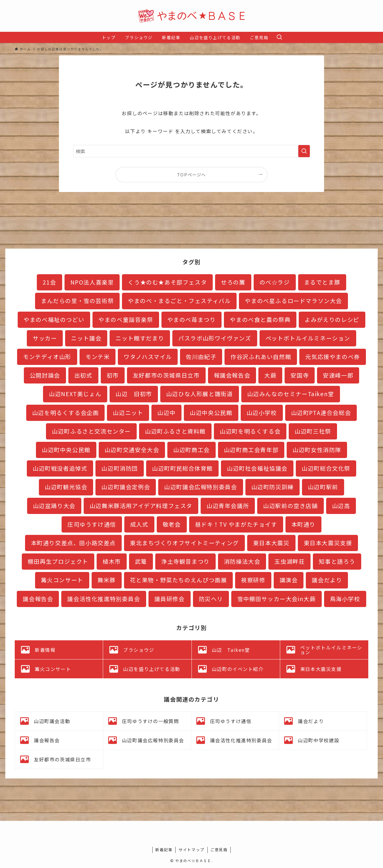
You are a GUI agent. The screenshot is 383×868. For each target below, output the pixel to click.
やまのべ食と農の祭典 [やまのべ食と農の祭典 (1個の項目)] (260, 320)
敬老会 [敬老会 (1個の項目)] (172, 524)
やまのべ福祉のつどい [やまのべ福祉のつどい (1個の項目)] (54, 320)
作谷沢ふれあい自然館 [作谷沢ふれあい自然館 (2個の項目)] (261, 357)
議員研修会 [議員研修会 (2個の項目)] (170, 599)
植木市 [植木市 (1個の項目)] (112, 561)
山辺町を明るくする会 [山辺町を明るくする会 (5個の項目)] (250, 431)
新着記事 (164, 850)
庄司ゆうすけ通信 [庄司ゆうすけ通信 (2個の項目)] (92, 524)
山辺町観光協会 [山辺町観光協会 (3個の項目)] (66, 487)
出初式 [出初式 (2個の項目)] (83, 375)
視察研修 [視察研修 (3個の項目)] (253, 580)
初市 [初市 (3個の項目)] (113, 375)
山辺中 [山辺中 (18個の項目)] (166, 413)
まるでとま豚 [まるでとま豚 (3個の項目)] (322, 282)
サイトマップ (191, 850)
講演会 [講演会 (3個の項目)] (289, 580)
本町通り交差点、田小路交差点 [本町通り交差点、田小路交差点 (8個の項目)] (73, 543)
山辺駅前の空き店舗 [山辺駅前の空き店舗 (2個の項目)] (290, 506)
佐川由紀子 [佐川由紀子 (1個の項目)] (201, 357)
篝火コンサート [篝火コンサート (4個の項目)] (62, 580)
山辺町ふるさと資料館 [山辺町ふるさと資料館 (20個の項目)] (175, 431)
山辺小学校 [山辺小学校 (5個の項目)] (262, 413)
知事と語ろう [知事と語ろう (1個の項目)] (337, 561)
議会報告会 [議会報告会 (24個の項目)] (38, 599)
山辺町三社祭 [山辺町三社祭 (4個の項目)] (313, 431)
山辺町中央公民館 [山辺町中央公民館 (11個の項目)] (66, 450)
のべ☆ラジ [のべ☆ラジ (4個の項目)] (275, 282)
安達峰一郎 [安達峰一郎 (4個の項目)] (338, 375)
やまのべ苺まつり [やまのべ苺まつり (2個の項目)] (192, 320)
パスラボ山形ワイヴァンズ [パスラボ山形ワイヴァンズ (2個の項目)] (215, 338)
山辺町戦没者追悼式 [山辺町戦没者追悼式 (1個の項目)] (60, 468)
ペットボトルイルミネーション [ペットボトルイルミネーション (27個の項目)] (308, 338)
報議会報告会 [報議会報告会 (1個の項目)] (232, 375)
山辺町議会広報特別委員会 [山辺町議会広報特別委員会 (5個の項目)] (200, 487)
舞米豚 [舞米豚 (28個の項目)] (107, 580)
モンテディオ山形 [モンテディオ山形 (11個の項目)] (47, 357)
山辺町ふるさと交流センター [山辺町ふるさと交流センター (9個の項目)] (91, 431)
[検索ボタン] (279, 37)
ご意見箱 (219, 850)
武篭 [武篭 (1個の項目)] (141, 561)
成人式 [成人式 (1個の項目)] (139, 524)
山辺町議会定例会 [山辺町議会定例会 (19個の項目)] (126, 487)
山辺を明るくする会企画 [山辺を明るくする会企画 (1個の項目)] (66, 413)
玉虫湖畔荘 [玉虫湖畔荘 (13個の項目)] (289, 561)
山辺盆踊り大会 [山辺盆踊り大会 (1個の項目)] (54, 506)
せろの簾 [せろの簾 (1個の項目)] (233, 282)
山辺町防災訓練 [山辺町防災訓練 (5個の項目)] (273, 487)
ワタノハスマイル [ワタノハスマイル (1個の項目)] (148, 357)
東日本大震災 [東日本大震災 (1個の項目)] (271, 543)
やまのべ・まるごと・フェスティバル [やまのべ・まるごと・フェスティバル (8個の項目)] (179, 301)
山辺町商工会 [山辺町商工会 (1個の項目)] (191, 450)
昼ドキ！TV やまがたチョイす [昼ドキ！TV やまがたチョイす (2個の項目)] (236, 524)
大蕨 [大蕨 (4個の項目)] (270, 375)
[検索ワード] (191, 151)
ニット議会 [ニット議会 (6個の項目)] (86, 338)
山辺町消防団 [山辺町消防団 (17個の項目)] (120, 468)
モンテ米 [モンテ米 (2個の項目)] (98, 357)
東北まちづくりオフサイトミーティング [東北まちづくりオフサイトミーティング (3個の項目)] (184, 543)
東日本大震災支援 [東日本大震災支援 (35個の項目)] (328, 543)
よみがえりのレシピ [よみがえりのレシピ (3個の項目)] (332, 320)
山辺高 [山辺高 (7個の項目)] (341, 506)
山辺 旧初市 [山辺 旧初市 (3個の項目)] (134, 394)
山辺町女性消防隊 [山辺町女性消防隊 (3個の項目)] (317, 450)
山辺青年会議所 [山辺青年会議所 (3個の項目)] (228, 506)
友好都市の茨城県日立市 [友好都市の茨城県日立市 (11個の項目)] (166, 375)
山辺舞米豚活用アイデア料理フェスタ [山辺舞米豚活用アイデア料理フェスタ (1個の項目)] (141, 506)
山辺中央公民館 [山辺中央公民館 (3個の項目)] (211, 413)
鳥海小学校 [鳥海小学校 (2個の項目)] (345, 599)
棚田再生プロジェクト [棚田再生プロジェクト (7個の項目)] (58, 561)
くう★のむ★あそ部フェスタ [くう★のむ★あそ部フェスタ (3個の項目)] (167, 282)
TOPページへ (191, 175)
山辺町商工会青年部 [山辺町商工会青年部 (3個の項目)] (251, 450)
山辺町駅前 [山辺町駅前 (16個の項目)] (323, 487)
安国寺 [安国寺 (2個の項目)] (300, 375)
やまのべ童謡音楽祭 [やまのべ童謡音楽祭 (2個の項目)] (126, 320)
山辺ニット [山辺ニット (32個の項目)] (128, 413)
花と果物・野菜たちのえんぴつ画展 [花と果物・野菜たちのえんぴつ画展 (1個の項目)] (179, 580)
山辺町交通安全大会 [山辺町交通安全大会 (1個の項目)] (132, 450)
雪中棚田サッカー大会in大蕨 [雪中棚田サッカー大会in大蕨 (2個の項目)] (276, 599)
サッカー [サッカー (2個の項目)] (45, 338)
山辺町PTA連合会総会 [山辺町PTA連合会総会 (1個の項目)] (321, 413)
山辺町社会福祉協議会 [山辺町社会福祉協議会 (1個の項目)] (257, 468)
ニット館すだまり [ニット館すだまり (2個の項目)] (140, 338)
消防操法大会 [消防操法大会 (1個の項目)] (242, 561)
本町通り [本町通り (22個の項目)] (303, 524)
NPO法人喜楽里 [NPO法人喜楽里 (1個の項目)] (92, 282)
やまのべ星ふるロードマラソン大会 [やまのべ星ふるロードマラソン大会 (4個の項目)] (293, 301)
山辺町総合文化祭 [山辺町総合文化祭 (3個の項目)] (326, 468)
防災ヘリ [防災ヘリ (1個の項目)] (211, 599)
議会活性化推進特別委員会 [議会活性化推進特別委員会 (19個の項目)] (104, 599)
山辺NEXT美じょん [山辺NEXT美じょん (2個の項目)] (75, 394)
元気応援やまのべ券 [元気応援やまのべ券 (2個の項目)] (332, 357)
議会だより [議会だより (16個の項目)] (327, 580)
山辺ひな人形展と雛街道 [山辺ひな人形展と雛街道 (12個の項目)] (200, 394)
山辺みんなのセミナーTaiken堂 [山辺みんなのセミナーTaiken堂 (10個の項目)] (291, 394)
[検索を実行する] (304, 151)
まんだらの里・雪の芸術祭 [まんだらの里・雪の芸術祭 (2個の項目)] (77, 301)
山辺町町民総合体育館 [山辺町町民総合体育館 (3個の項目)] (182, 468)
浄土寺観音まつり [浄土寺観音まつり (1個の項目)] (185, 561)
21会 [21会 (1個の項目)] (49, 282)
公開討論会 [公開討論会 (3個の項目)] (45, 375)
